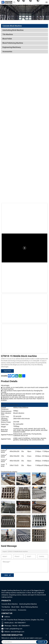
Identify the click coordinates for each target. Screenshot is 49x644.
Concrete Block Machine (10, 604)
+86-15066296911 (20, 623)
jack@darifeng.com (16, 629)
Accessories (22, 610)
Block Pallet (15, 607)
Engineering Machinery (9, 610)
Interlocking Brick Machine (28, 604)
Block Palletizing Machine (29, 607)
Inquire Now (7, 371)
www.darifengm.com (17, 632)
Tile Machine (6, 607)
